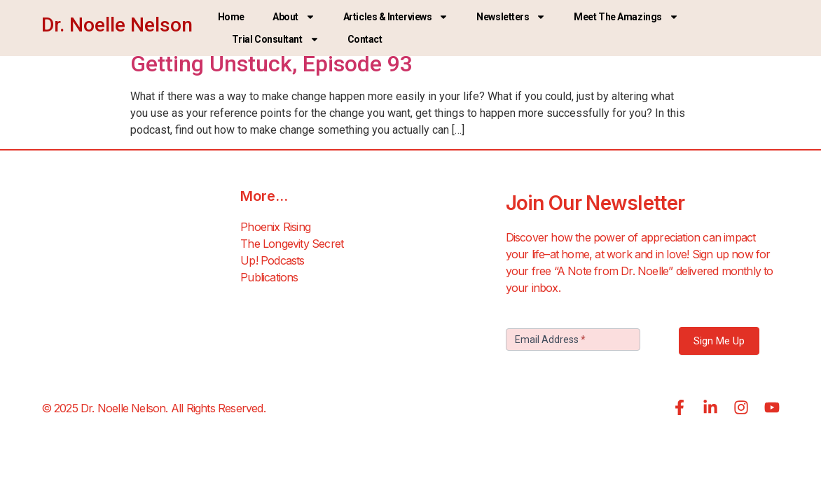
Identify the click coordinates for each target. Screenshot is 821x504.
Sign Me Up (719, 341)
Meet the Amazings (626, 17)
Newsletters (511, 17)
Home (231, 17)
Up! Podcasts (272, 260)
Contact (365, 39)
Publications (269, 277)
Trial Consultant (276, 39)
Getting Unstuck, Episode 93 (271, 64)
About (294, 17)
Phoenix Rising (275, 227)
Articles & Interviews (396, 17)
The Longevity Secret (292, 244)
